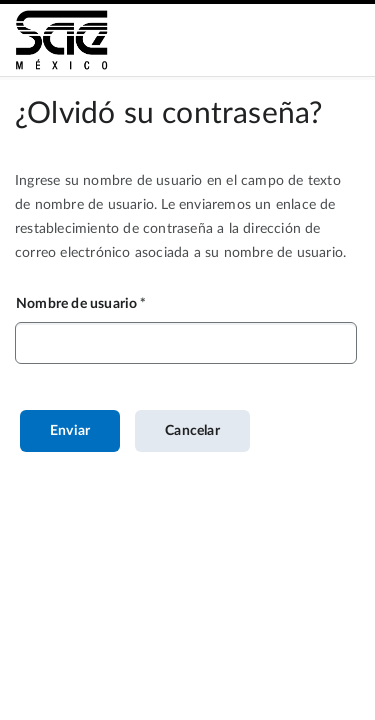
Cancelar (192, 431)
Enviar (70, 431)
